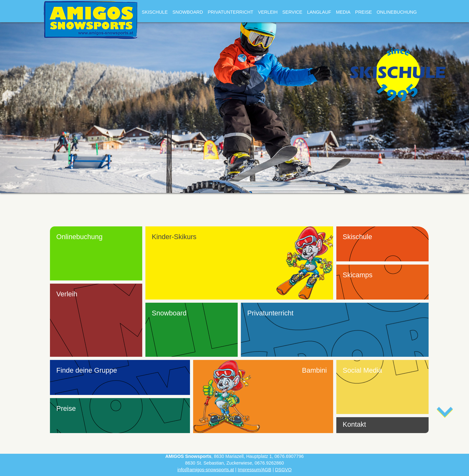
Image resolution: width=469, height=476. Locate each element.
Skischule (155, 12)
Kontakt (354, 424)
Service (292, 12)
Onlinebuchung (397, 12)
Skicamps (358, 275)
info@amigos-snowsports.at (206, 470)
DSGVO (283, 470)
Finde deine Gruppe (87, 370)
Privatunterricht (231, 12)
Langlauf (319, 12)
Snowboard (188, 12)
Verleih (268, 12)
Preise (364, 12)
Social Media (362, 370)
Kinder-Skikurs (174, 237)
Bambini (314, 370)
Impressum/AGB (255, 470)
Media (343, 12)
